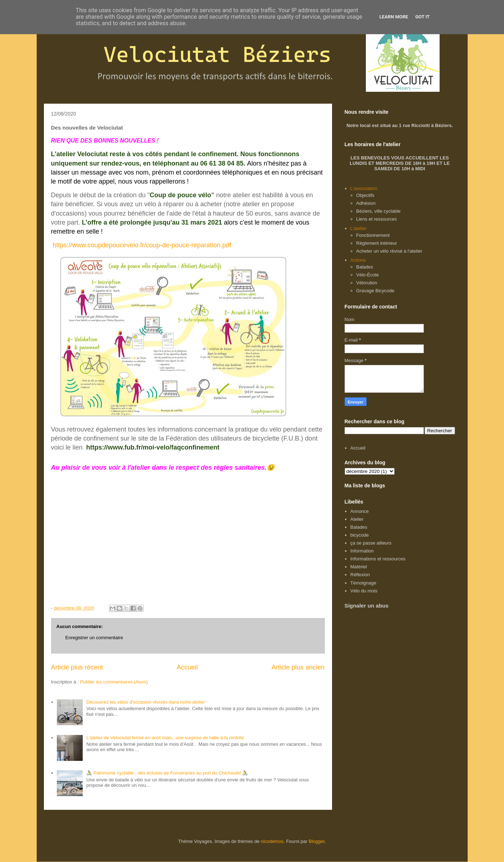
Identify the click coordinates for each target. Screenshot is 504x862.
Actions (358, 260)
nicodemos (272, 841)
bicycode (360, 535)
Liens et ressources (376, 219)
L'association (364, 188)
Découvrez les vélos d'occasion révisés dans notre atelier (146, 702)
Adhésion (366, 203)
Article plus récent (77, 667)
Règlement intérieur (376, 243)
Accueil (187, 667)
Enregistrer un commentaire (94, 638)
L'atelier (358, 228)
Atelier (357, 519)
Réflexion (360, 575)
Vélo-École (367, 275)
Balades (365, 267)
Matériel (359, 567)
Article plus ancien (298, 667)
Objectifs (365, 195)
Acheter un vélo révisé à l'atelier (389, 251)
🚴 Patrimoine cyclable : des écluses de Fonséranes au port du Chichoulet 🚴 (167, 773)
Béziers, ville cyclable (378, 211)
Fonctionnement (373, 235)
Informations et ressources (378, 559)
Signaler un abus (367, 606)
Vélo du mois (364, 591)
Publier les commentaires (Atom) (114, 682)
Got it (422, 17)
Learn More (394, 17)
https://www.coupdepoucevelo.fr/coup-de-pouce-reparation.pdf (142, 245)
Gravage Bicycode (375, 291)
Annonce (360, 511)
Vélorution (367, 283)
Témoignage (363, 583)
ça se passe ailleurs (371, 543)
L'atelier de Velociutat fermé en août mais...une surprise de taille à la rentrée (165, 738)
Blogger (317, 841)
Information (362, 551)
